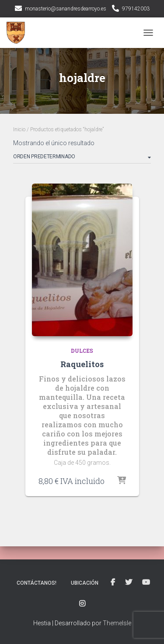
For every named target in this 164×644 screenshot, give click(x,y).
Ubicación (85, 583)
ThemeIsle (117, 623)
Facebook (113, 583)
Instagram (82, 604)
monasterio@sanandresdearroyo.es (66, 9)
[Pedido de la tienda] (82, 158)
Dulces (82, 351)
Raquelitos (82, 364)
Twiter (129, 583)
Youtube (146, 583)
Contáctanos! (37, 583)
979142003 (136, 9)
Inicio (19, 129)
